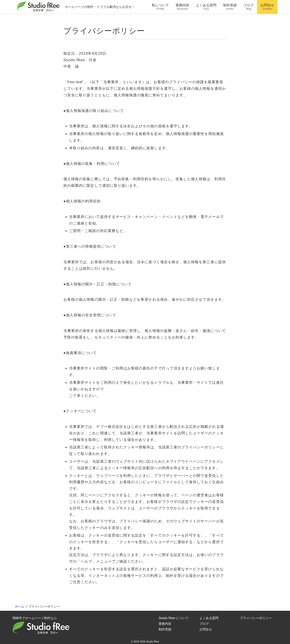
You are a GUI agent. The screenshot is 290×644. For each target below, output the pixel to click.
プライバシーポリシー (256, 618)
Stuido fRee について (174, 618)
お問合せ (206, 629)
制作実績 (165, 629)
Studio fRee (153, 642)
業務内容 (165, 624)
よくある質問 (209, 618)
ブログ (204, 624)
